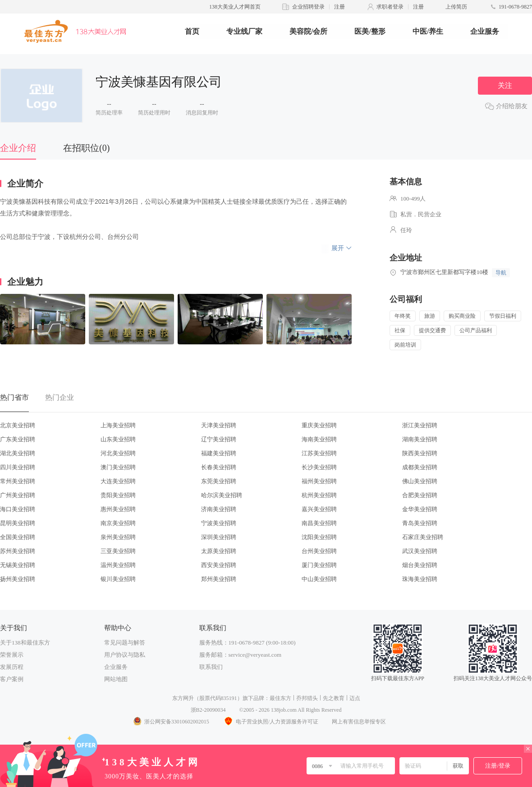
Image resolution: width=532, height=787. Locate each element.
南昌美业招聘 (319, 523)
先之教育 (334, 698)
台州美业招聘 (319, 551)
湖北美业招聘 (18, 453)
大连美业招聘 (118, 481)
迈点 (355, 698)
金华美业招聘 (420, 509)
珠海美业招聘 (420, 579)
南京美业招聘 (118, 523)
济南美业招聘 (219, 509)
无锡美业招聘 (18, 565)
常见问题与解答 (125, 643)
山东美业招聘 (118, 439)
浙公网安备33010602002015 (171, 722)
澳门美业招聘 (118, 467)
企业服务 (485, 31)
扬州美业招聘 (18, 579)
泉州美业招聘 (118, 537)
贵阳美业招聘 (118, 495)
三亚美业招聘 (118, 551)
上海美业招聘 (118, 425)
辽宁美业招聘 (219, 439)
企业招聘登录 (308, 7)
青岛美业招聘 (420, 523)
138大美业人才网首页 (235, 7)
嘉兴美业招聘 (319, 509)
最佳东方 (280, 698)
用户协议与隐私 (125, 655)
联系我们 (211, 667)
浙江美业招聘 (420, 425)
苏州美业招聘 (18, 551)
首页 (192, 31)
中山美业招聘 (319, 579)
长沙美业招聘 (319, 467)
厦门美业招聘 (319, 565)
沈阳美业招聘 (319, 537)
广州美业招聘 (18, 495)
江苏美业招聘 (319, 453)
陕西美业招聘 (420, 453)
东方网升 (183, 698)
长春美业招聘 (219, 467)
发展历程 (12, 667)
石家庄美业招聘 (423, 537)
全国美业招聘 (18, 537)
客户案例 (12, 679)
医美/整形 (370, 31)
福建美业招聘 (219, 453)
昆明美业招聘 (18, 523)
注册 (339, 7)
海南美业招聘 (319, 439)
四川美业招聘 (18, 467)
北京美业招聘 (18, 425)
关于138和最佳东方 (25, 643)
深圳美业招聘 (219, 537)
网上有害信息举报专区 (359, 722)
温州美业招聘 (118, 565)
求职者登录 (390, 7)
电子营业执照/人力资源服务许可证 (271, 722)
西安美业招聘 (219, 565)
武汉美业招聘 (420, 551)
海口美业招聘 (18, 509)
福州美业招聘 (319, 481)
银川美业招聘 (118, 579)
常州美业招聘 (18, 481)
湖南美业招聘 (420, 439)
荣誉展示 (12, 655)
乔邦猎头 (307, 698)
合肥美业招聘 (420, 495)
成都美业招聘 (420, 467)
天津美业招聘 (219, 425)
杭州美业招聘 (319, 495)
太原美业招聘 (219, 551)
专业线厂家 (244, 31)
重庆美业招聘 (319, 425)
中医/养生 (428, 31)
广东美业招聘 (18, 439)
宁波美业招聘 (219, 523)
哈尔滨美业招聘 (222, 495)
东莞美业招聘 (219, 481)
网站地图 (116, 679)
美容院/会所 (308, 31)
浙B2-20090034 (208, 710)
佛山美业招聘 (420, 481)
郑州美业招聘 (219, 579)
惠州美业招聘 (118, 509)
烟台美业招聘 (420, 565)
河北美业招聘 (118, 453)
